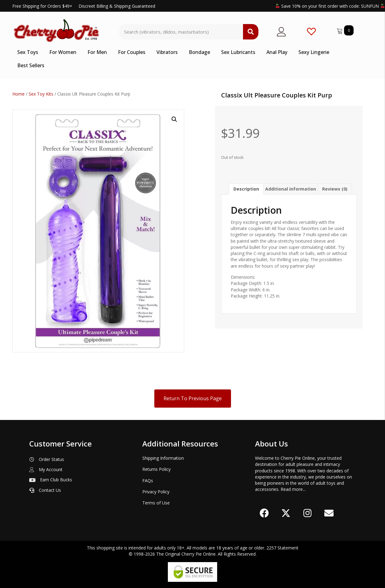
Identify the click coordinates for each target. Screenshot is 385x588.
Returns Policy (156, 469)
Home (18, 94)
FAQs (148, 481)
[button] (174, 119)
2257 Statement (282, 548)
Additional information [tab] (291, 189)
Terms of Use (156, 503)
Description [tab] (246, 189)
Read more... (293, 489)
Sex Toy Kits (41, 94)
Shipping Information (163, 458)
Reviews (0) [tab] (335, 189)
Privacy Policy (156, 492)
